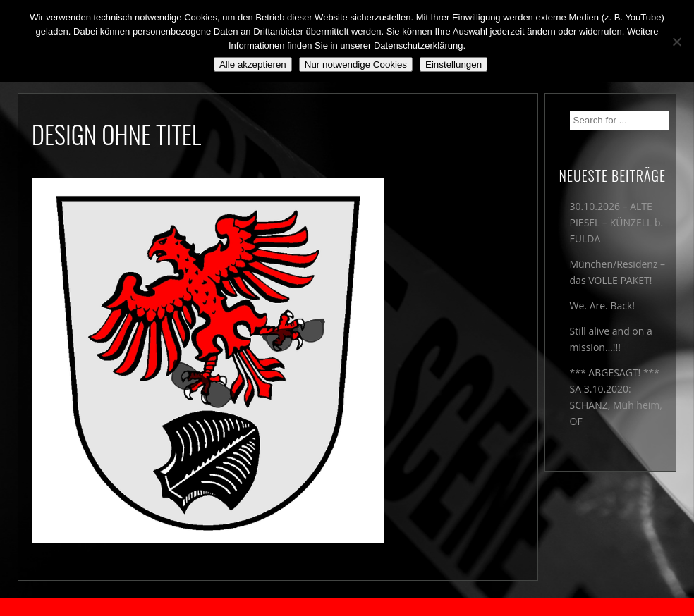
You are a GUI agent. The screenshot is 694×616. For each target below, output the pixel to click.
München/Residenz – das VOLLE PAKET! (618, 272)
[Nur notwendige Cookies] (676, 42)
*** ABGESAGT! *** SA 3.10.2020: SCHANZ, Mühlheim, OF (616, 397)
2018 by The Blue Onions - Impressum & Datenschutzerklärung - (347, 607)
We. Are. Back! (602, 306)
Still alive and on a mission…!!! (611, 339)
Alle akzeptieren (253, 64)
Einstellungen (453, 64)
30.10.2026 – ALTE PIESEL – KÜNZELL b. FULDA (617, 222)
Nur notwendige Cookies (356, 64)
